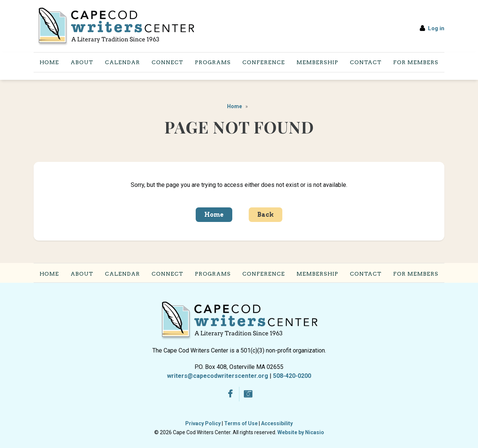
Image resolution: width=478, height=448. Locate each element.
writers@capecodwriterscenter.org (218, 376)
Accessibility (277, 423)
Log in (436, 28)
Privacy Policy (203, 423)
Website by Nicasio (301, 432)
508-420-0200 (292, 376)
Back (266, 215)
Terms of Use (241, 423)
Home (235, 106)
